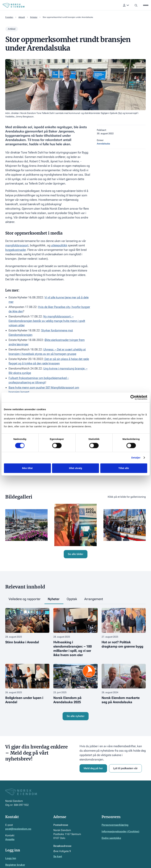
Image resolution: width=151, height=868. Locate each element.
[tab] (25, 599)
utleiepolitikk (59, 245)
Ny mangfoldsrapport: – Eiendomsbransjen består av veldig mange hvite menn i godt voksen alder (47, 321)
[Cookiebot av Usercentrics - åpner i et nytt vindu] (133, 397)
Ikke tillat (27, 468)
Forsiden (9, 17)
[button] (126, 5)
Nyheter (34, 17)
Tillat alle (124, 468)
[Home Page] (14, 5)
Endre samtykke (111, 838)
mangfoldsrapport (17, 245)
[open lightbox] (26, 525)
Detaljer (136, 458)
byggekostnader (16, 250)
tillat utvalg (75, 468)
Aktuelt (22, 17)
